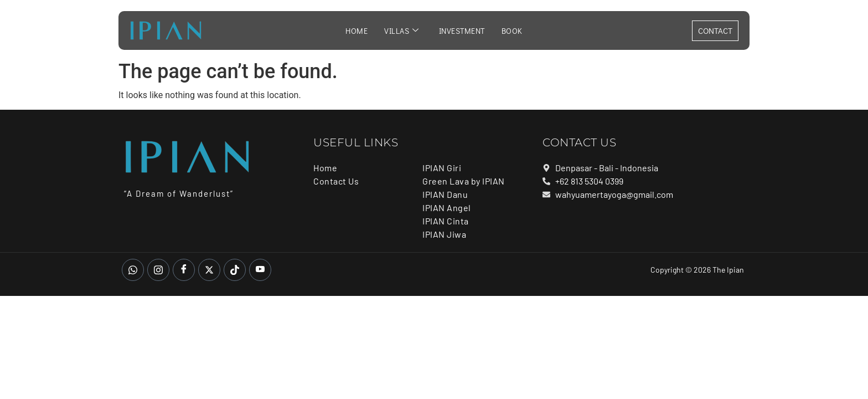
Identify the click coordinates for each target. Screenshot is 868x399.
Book (512, 31)
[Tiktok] (235, 270)
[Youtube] (260, 270)
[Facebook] (184, 270)
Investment (462, 31)
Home (356, 31)
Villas (402, 31)
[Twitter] (209, 270)
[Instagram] (158, 270)
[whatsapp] (133, 270)
